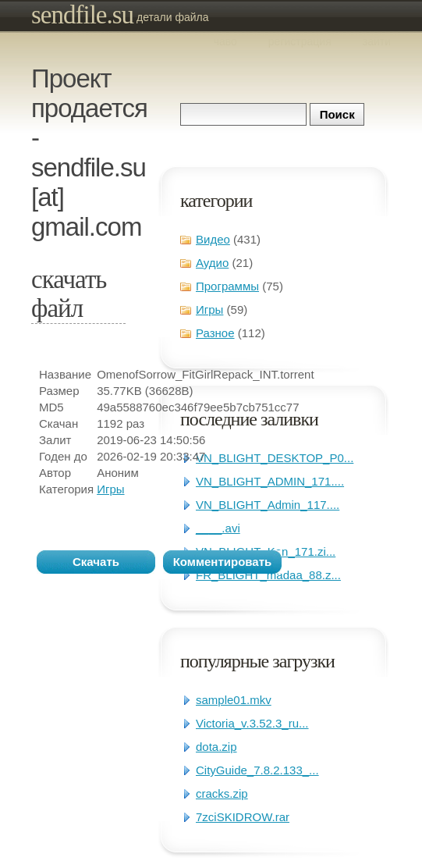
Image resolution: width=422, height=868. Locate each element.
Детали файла (173, 17)
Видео (213, 239)
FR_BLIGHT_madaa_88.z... (268, 575)
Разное (215, 333)
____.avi (218, 528)
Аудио (212, 263)
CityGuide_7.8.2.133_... (257, 770)
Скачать (96, 562)
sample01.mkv (234, 700)
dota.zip (216, 747)
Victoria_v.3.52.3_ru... (252, 723)
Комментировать (223, 562)
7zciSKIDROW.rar (243, 817)
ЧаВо (225, 41)
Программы (227, 286)
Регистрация (300, 41)
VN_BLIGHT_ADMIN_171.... (270, 481)
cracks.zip (222, 793)
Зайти (377, 41)
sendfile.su (82, 15)
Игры (209, 309)
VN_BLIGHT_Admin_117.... (268, 505)
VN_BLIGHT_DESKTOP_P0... (275, 458)
